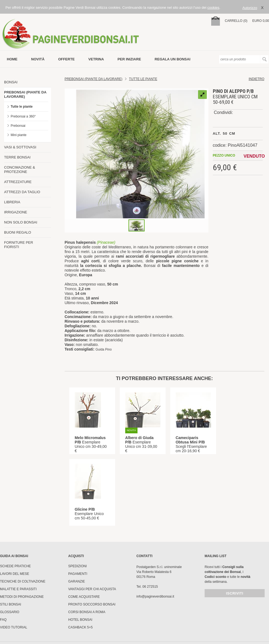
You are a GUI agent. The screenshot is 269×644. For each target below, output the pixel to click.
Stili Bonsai (11, 604)
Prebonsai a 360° (23, 116)
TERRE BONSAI (17, 157)
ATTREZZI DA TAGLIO (22, 192)
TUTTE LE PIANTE (143, 79)
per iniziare (129, 59)
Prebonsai (18, 126)
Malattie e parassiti (18, 589)
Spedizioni (77, 566)
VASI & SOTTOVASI (20, 147)
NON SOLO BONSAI (21, 222)
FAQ (3, 620)
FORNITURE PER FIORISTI (19, 245)
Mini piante (19, 135)
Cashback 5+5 (80, 627)
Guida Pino (104, 349)
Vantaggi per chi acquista (92, 589)
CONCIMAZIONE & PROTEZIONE (20, 170)
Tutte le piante (22, 107)
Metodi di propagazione (22, 597)
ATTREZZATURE (18, 182)
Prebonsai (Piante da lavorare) (94, 79)
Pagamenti (78, 574)
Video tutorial (14, 627)
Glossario (10, 612)
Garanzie (77, 581)
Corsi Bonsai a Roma (87, 612)
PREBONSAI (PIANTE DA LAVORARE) (25, 94)
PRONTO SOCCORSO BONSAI (92, 604)
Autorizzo (250, 8)
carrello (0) (236, 21)
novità (38, 59)
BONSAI (11, 82)
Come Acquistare (84, 597)
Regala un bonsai (173, 59)
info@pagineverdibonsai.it (155, 596)
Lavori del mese (15, 574)
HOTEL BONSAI (80, 620)
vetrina (96, 59)
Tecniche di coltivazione (23, 581)
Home (12, 59)
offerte (66, 59)
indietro (256, 79)
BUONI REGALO (18, 232)
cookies (213, 8)
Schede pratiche (15, 566)
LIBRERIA (12, 202)
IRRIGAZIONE (16, 212)
